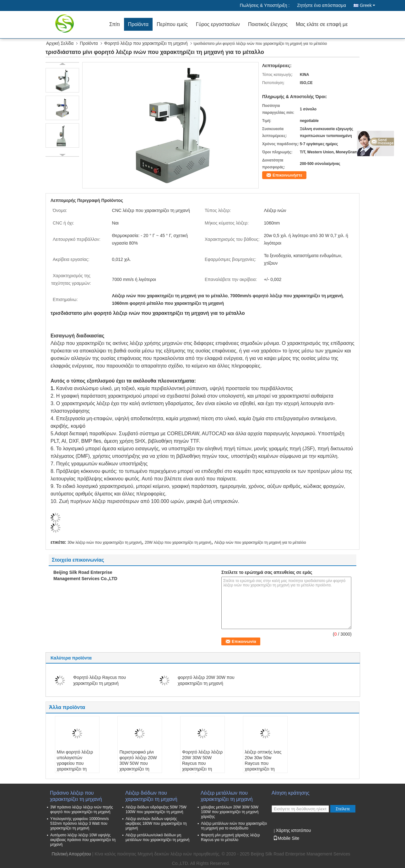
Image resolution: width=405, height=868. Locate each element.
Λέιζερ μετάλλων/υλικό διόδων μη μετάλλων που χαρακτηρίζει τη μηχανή (157, 837)
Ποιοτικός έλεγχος (268, 24)
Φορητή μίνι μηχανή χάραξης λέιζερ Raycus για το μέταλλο (230, 837)
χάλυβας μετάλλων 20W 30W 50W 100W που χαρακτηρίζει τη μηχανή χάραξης (230, 812)
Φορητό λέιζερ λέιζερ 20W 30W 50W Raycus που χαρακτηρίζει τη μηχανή (202, 763)
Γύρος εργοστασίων (218, 24)
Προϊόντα (138, 24)
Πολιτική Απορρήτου (71, 854)
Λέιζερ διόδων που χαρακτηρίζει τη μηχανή (151, 796)
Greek (367, 5)
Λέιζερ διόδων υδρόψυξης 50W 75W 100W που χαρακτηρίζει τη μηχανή (156, 810)
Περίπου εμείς (172, 24)
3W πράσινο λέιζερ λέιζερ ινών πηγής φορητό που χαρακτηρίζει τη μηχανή (82, 810)
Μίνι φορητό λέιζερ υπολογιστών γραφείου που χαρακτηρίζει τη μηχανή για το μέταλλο (75, 766)
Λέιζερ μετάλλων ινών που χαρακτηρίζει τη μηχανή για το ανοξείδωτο (234, 826)
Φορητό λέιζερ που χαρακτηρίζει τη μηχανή (146, 43)
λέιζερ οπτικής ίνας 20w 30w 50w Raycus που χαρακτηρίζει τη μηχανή (263, 763)
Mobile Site (286, 838)
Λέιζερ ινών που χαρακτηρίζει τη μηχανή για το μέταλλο (260, 542)
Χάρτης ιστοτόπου (293, 830)
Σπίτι (115, 24)
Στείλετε (343, 809)
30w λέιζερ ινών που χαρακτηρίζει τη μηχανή (105, 542)
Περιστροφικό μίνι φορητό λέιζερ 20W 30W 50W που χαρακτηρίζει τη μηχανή (138, 763)
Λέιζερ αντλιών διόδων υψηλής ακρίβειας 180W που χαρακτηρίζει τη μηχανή (156, 823)
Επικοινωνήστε (287, 175)
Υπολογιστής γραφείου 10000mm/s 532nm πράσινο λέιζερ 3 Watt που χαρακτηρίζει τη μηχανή (79, 823)
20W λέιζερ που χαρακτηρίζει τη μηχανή (178, 542)
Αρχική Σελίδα (60, 43)
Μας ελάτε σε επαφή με (322, 24)
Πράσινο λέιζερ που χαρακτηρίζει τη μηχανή (76, 796)
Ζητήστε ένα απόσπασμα (321, 5)
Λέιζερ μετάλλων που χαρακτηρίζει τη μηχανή (227, 796)
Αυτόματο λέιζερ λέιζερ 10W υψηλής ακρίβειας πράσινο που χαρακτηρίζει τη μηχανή (83, 840)
